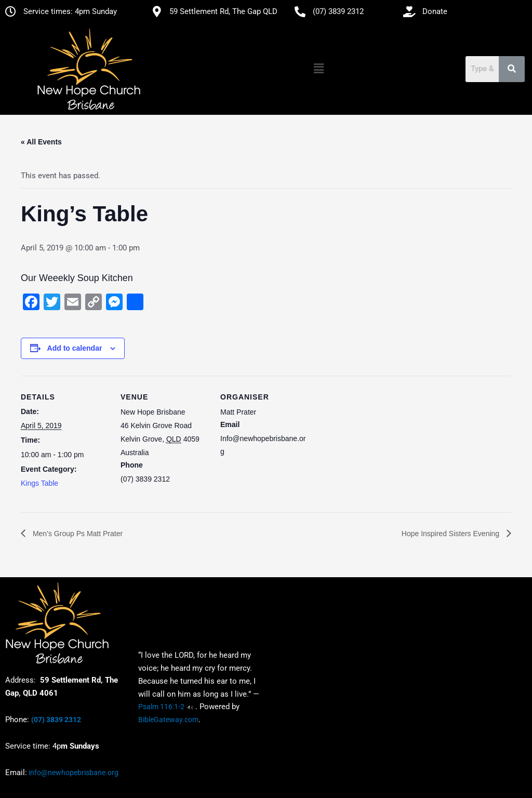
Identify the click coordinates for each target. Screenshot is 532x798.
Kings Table (39, 483)
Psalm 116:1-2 (161, 707)
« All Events (41, 142)
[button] (318, 69)
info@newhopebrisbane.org (73, 773)
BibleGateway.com (168, 720)
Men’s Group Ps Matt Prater (77, 534)
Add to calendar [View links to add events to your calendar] (75, 348)
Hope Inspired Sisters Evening (451, 534)
